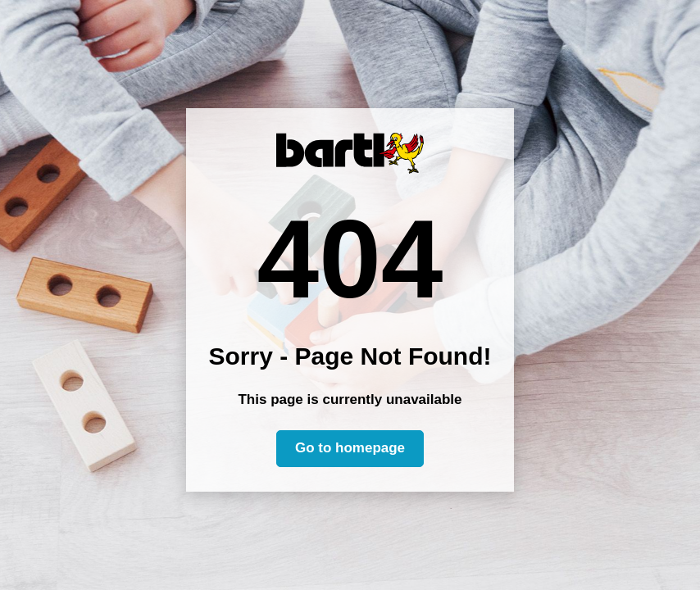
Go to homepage (350, 448)
